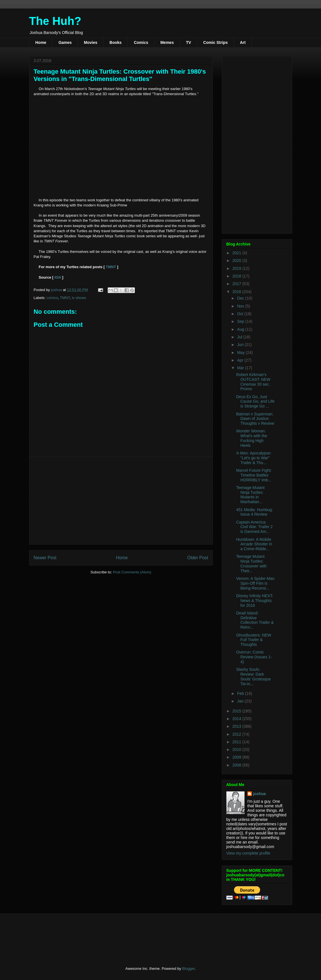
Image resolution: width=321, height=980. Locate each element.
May (241, 353)
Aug (241, 329)
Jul (240, 337)
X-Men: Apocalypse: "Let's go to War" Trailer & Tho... (254, 458)
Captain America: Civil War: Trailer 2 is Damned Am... (254, 527)
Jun (241, 345)
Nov (241, 306)
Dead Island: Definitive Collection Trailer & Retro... (255, 620)
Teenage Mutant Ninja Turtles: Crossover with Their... (251, 563)
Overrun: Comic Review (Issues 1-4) (254, 657)
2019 (237, 268)
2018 (237, 276)
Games (65, 42)
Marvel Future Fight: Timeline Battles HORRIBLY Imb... (254, 475)
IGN (58, 277)
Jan (241, 701)
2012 (237, 734)
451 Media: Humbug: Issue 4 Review (254, 512)
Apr (241, 360)
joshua (259, 794)
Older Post (198, 558)
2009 (237, 757)
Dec (241, 298)
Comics (141, 42)
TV (188, 42)
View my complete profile (248, 853)
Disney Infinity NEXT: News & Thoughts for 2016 (255, 601)
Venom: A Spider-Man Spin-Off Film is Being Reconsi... (255, 583)
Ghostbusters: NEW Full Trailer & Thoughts (254, 640)
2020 (237, 261)
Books (116, 42)
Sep (241, 321)
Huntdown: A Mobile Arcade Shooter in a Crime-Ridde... (254, 544)
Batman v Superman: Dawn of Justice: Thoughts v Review (255, 419)
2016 (237, 292)
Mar (241, 368)
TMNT (111, 267)
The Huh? (55, 21)
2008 (237, 765)
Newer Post (45, 558)
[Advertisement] (121, 500)
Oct (241, 314)
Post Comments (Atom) (132, 572)
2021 (237, 253)
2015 (237, 711)
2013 (237, 726)
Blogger (188, 969)
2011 (237, 742)
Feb (241, 693)
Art (243, 42)
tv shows (79, 298)
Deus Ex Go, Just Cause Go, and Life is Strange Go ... (255, 402)
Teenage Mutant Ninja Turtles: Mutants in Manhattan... (250, 495)
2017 (237, 284)
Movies (91, 42)
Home (41, 42)
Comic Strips (215, 42)
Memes (167, 42)
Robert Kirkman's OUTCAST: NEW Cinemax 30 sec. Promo (253, 382)
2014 (237, 719)
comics (52, 298)
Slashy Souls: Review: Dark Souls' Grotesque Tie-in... (253, 676)
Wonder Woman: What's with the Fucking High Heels (252, 438)
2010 (237, 750)
